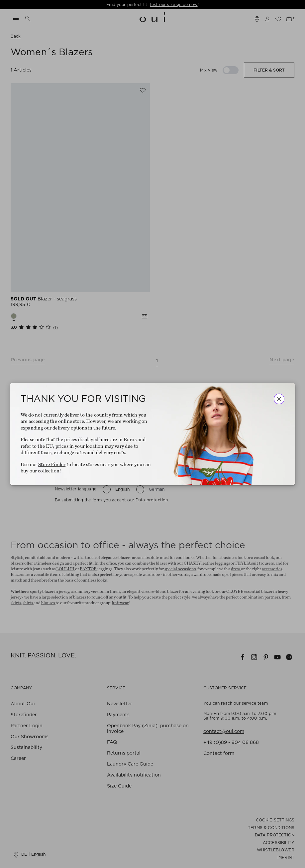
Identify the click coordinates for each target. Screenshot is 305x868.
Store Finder (52, 465)
